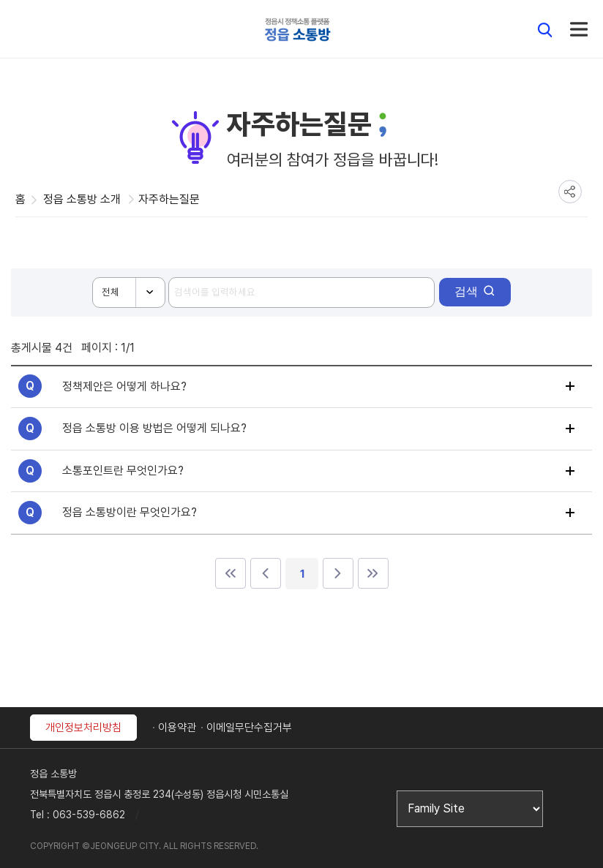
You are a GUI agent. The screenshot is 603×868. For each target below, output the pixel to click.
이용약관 (177, 728)
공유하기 (570, 192)
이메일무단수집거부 (249, 728)
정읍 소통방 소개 (82, 199)
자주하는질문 (169, 199)
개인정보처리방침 (83, 728)
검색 (466, 291)
